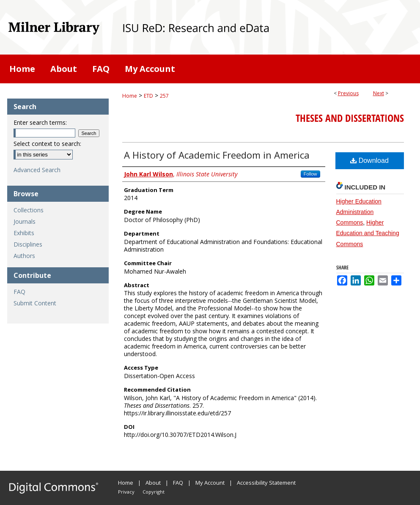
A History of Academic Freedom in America (217, 155)
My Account (210, 483)
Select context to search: (47, 144)
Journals (25, 221)
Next (379, 93)
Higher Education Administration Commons (359, 212)
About (153, 483)
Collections (29, 210)
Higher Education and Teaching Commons (368, 233)
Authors (24, 256)
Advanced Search (37, 170)
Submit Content (35, 303)
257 (164, 96)
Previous (348, 93)
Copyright (154, 492)
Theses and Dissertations (350, 118)
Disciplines (28, 244)
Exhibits (24, 233)
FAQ (19, 292)
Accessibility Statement (266, 483)
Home (130, 96)
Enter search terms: (40, 122)
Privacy (126, 492)
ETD (148, 96)
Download (369, 161)
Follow (310, 174)
